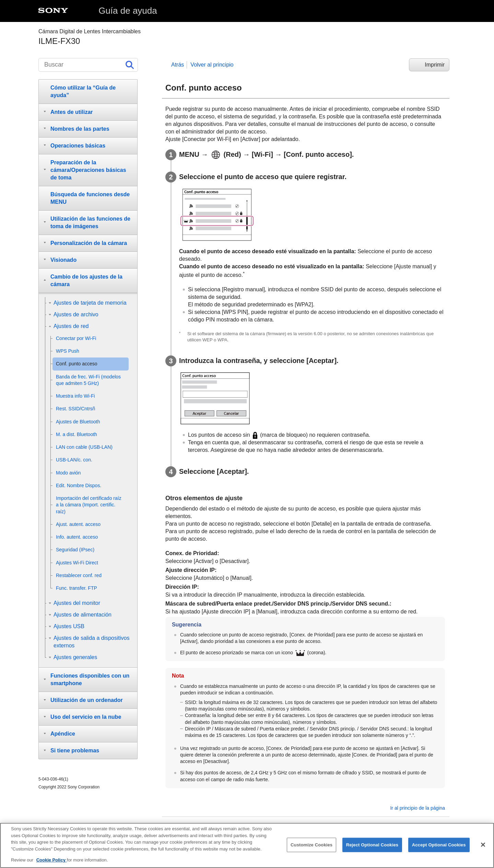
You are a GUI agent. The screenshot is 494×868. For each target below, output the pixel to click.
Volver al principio (212, 65)
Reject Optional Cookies (372, 846)
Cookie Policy (52, 861)
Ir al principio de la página (417, 808)
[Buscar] (88, 65)
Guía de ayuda (128, 11)
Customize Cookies (311, 846)
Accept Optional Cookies (439, 846)
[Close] (483, 845)
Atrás (178, 65)
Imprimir (435, 65)
